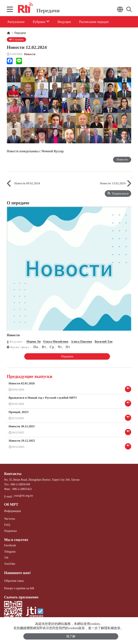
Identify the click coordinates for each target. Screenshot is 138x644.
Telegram (10, 550)
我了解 (71, 636)
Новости (30, 54)
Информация (12, 510)
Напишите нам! (17, 570)
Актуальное (16, 22)
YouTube (9, 562)
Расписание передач (98, 22)
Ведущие (67, 22)
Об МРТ (11, 504)
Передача (67, 356)
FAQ (7, 523)
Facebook (10, 544)
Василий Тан (103, 342)
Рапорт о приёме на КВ (18, 585)
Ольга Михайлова (56, 342)
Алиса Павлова (81, 342)
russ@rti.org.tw (23, 495)
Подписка (10, 529)
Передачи (20, 33)
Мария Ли (34, 342)
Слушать (17, 39)
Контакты (12, 473)
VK (6, 556)
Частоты (9, 518)
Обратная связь (13, 578)
